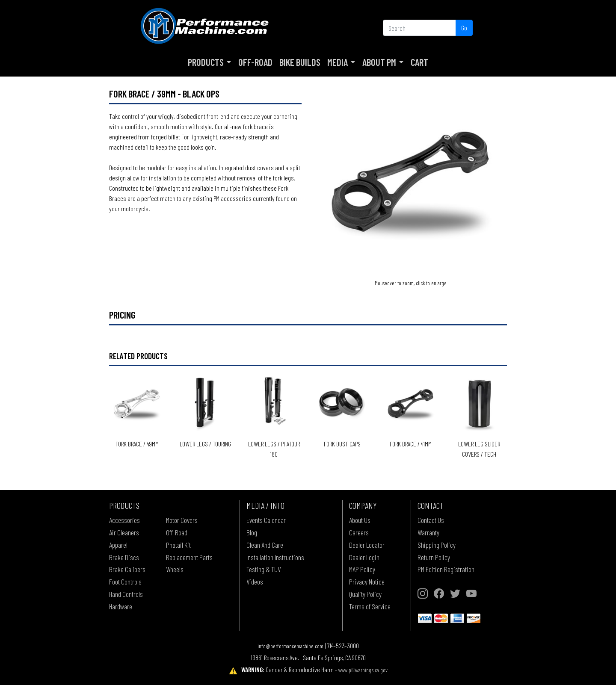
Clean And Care (265, 545)
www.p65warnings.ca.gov (363, 670)
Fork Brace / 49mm (137, 444)
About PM (379, 62)
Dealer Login (364, 557)
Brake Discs (124, 557)
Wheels (175, 569)
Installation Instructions (275, 557)
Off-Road (255, 62)
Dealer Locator (367, 545)
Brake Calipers (127, 569)
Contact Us (431, 520)
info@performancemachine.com (290, 646)
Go (464, 28)
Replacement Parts (189, 557)
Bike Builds (300, 62)
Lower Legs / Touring (205, 444)
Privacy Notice (367, 582)
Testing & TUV (264, 569)
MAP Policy (362, 569)
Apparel (118, 545)
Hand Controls (126, 594)
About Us (360, 520)
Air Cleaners (124, 532)
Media (338, 62)
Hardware (121, 606)
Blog (252, 532)
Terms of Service (370, 606)
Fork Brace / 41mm (411, 444)
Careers (359, 532)
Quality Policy (365, 594)
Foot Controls (125, 582)
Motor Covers (182, 520)
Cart (419, 62)
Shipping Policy (437, 545)
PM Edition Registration (446, 569)
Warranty (428, 532)
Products (206, 62)
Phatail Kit (178, 545)
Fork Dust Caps (342, 444)
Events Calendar (266, 520)
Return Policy (434, 557)
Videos (255, 582)
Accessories (124, 520)
